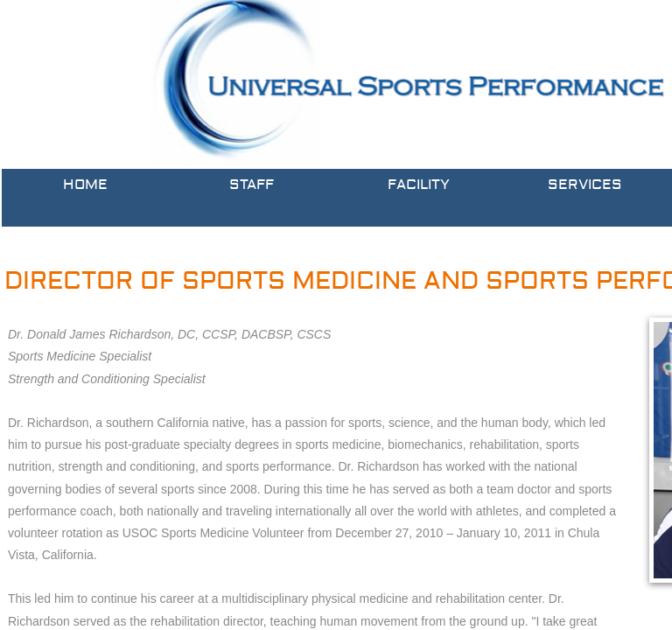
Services (585, 185)
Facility (419, 185)
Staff (252, 185)
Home (85, 185)
